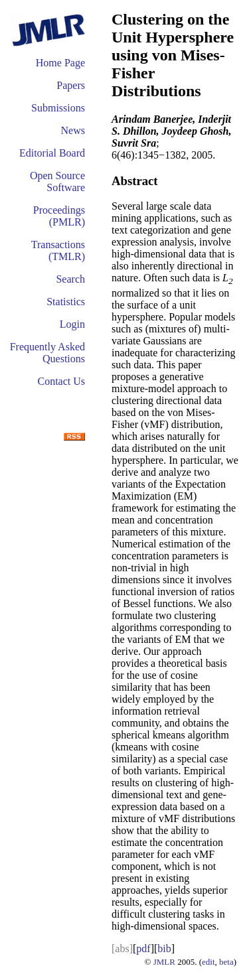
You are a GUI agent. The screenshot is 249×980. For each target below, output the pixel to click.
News (73, 130)
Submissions (58, 108)
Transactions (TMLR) (58, 250)
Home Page (60, 63)
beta (226, 962)
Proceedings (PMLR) (59, 216)
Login (72, 324)
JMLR (164, 962)
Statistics (66, 302)
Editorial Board (52, 153)
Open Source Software (57, 181)
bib (164, 948)
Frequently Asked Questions (47, 353)
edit (208, 962)
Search (70, 279)
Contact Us (61, 381)
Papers (71, 85)
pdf (143, 948)
